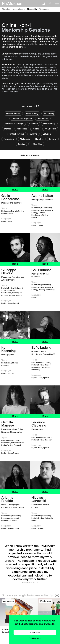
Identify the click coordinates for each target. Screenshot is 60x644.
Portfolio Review (13, 113)
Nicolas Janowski (39, 499)
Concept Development (22, 119)
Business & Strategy (14, 124)
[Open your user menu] (50, 3)
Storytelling (49, 113)
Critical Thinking (17, 134)
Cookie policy (35, 638)
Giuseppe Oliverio (9, 271)
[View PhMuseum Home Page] (13, 3)
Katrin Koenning (9, 349)
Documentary (49, 124)
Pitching (53, 139)
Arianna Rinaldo (7, 499)
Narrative (39, 139)
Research (33, 124)
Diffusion (47, 134)
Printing (22, 144)
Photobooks (43, 119)
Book (15, 190)
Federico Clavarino (39, 424)
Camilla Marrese (8, 424)
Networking (22, 129)
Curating (33, 134)
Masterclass (8, 601)
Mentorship (32, 9)
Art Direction (50, 129)
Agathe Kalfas (42, 195)
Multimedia (25, 139)
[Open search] (43, 3)
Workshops (44, 9)
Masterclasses (19, 9)
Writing (36, 129)
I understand (35, 632)
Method (8, 129)
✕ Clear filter (36, 144)
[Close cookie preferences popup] (58, 617)
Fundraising (9, 139)
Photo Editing (32, 113)
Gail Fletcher (41, 270)
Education (6, 9)
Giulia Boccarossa (10, 197)
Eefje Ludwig (41, 347)
